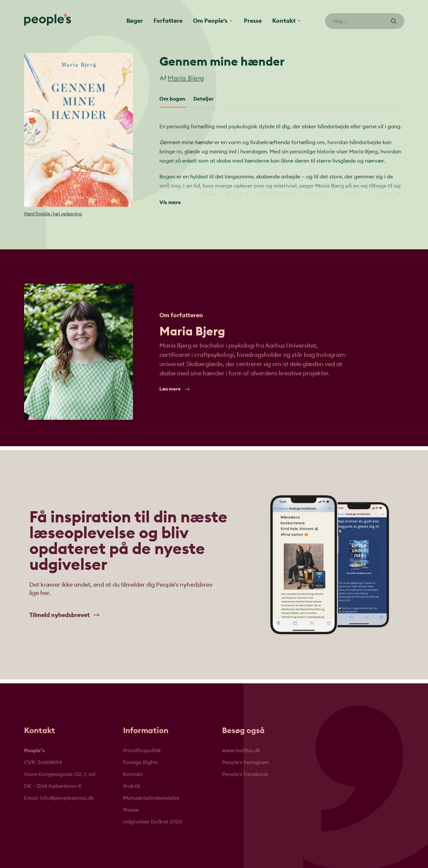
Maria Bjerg (186, 78)
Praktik (132, 786)
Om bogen (172, 99)
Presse (253, 21)
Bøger (135, 21)
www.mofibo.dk (241, 751)
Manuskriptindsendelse (151, 798)
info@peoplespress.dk (67, 798)
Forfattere (168, 21)
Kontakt (133, 774)
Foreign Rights (141, 762)
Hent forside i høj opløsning (53, 214)
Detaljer (203, 99)
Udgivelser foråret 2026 (152, 822)
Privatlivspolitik (142, 751)
